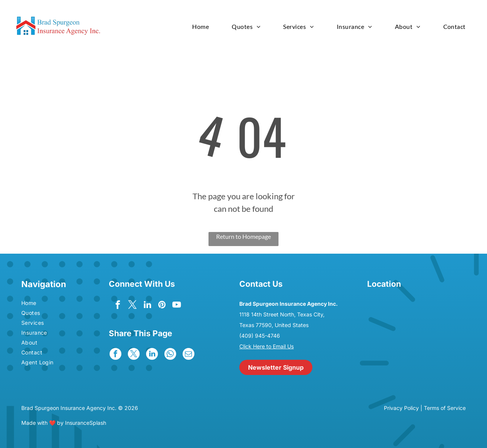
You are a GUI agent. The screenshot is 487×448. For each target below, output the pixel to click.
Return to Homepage (243, 236)
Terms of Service (445, 408)
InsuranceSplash (86, 423)
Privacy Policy (401, 408)
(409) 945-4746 (260, 336)
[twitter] (132, 306)
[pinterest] (163, 306)
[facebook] (117, 306)
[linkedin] (147, 306)
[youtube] (178, 306)
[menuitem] (201, 26)
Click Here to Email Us (267, 346)
